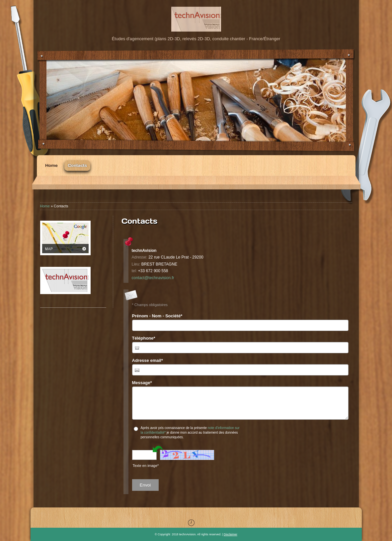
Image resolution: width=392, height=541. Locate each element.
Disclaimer (231, 534)
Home (51, 165)
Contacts (77, 165)
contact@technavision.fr (153, 278)
